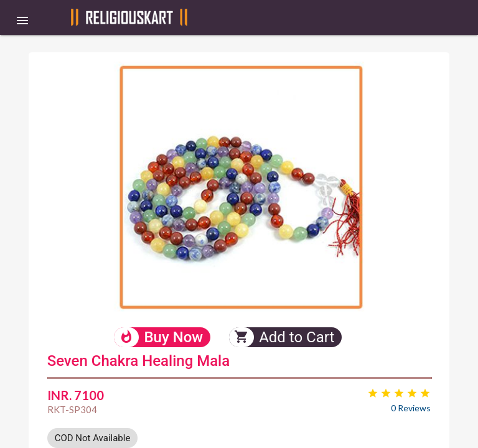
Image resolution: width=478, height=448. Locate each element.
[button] (22, 20)
